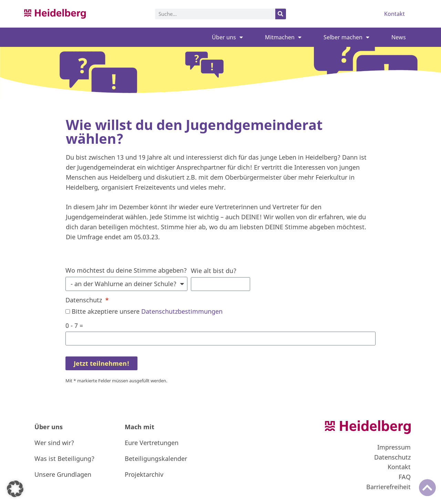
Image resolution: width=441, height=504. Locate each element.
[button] (15, 489)
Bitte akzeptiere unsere (147, 311)
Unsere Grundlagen (63, 474)
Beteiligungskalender (156, 458)
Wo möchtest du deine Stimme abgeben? (126, 270)
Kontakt (394, 14)
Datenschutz (85, 300)
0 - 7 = (74, 325)
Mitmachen (283, 37)
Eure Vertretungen (152, 443)
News (399, 37)
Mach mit (140, 427)
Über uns (227, 37)
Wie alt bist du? (214, 271)
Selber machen (346, 37)
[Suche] (281, 14)
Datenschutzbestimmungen (182, 311)
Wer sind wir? (54, 443)
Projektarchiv (144, 474)
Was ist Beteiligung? (64, 458)
